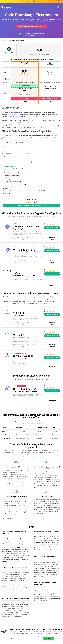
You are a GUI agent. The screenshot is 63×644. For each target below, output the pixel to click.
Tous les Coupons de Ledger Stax (25, 89)
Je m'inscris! (49, 638)
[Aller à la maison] (3, 41)
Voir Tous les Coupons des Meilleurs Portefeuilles (50, 88)
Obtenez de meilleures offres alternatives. (31, 26)
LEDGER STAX (25, 66)
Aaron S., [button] (29, 34)
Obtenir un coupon (52, 228)
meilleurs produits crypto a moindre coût (13, 616)
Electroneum (8, 540)
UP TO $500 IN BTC (25, 86)
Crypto (6, 41)
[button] (56, 4)
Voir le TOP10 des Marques (50, 99)
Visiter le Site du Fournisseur (52, 239)
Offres (10, 41)
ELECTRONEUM (50, 66)
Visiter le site (25, 99)
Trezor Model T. (44, 544)
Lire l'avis (25, 102)
